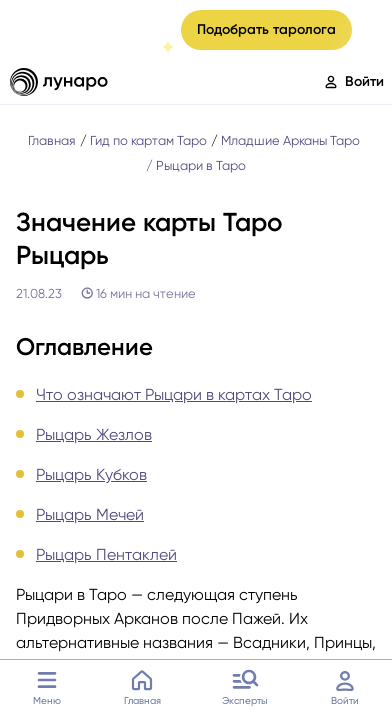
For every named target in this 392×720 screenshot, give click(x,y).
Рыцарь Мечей (90, 514)
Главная (142, 685)
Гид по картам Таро (148, 140)
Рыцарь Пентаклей (106, 554)
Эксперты (245, 685)
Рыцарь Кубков (91, 474)
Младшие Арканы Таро (290, 140)
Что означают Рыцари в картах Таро (174, 394)
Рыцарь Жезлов (94, 434)
